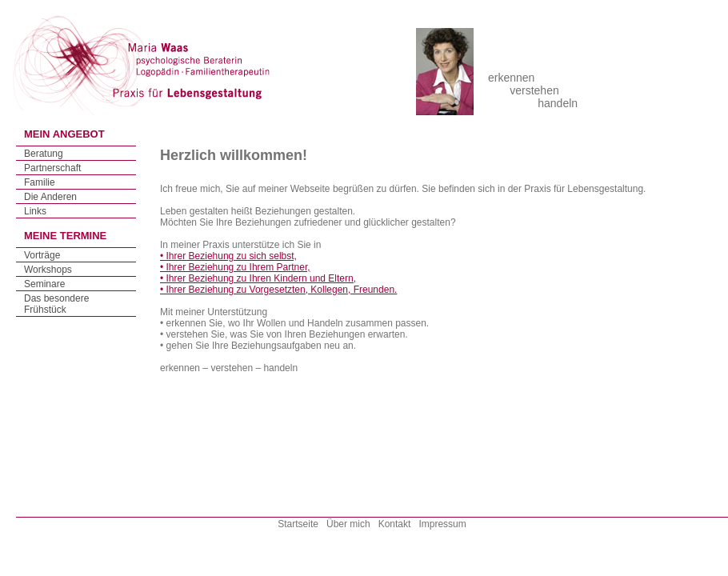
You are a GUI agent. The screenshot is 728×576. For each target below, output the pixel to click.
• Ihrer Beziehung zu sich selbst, (228, 256)
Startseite (298, 524)
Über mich (348, 524)
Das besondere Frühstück (56, 304)
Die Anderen (50, 197)
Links (35, 211)
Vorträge (42, 255)
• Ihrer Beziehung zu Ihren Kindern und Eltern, (258, 278)
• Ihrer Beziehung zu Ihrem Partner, (235, 267)
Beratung (44, 154)
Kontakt (395, 524)
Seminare (44, 284)
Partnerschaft (52, 168)
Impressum (442, 524)
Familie (40, 182)
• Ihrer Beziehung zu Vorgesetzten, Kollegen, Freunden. (278, 290)
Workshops (48, 270)
